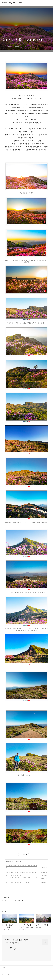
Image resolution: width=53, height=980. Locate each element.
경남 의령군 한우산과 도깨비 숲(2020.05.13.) (20, 873)
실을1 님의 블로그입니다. (13, 943)
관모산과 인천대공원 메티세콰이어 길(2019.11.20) (22, 878)
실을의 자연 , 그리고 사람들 (12, 3)
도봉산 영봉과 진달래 (13, 875)
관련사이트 (5, 968)
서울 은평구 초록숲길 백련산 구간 (16, 882)
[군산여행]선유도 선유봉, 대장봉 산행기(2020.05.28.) (21, 867)
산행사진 (9, 862)
